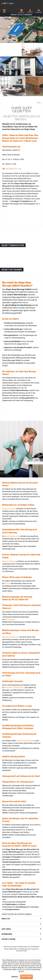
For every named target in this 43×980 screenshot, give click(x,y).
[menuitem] (4, 11)
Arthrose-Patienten (9, 561)
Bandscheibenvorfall (12, 536)
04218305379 (11, 169)
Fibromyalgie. (10, 619)
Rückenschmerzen (9, 509)
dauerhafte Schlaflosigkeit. (14, 688)
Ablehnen (15, 977)
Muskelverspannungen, (11, 637)
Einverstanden (27, 977)
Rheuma (8, 583)
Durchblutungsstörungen (25, 741)
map (19, 169)
